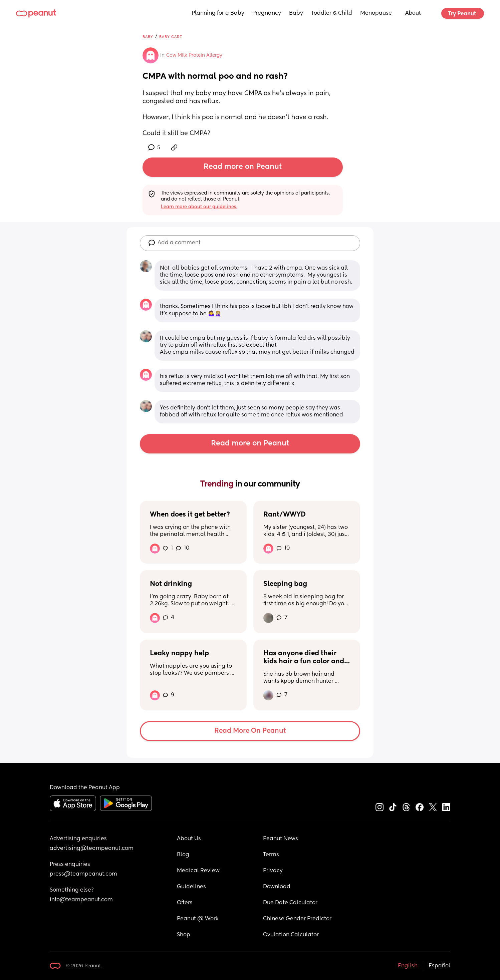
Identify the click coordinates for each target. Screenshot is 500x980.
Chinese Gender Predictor (297, 919)
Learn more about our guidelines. (199, 207)
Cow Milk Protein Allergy (194, 55)
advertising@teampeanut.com (92, 849)
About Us (189, 839)
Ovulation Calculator (291, 935)
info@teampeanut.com (81, 900)
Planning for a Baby (218, 13)
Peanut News (281, 839)
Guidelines (191, 887)
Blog (183, 855)
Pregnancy (267, 13)
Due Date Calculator (290, 903)
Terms (271, 855)
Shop (184, 935)
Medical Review (198, 871)
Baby (296, 13)
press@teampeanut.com (83, 874)
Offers (185, 903)
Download (277, 887)
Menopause (376, 13)
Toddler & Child (332, 13)
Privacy (273, 871)
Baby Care (171, 37)
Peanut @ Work (198, 919)
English (408, 966)
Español (439, 966)
